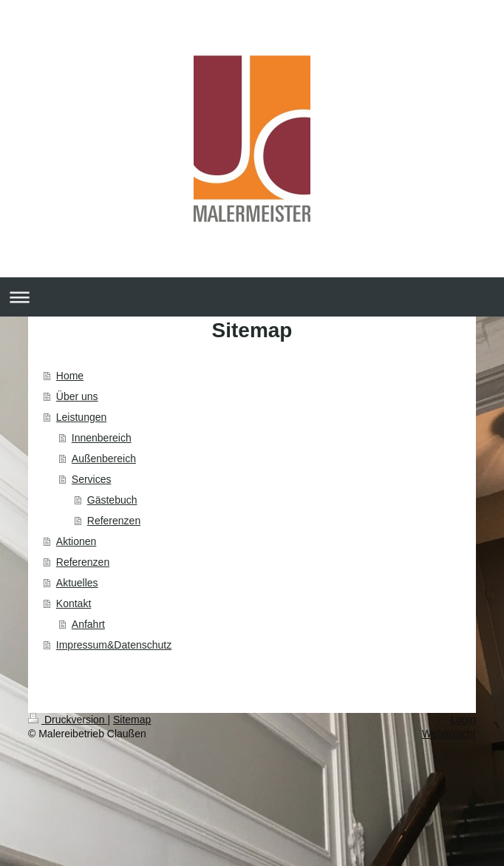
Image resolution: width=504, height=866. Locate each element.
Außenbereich (104, 459)
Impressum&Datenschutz (114, 645)
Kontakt (74, 603)
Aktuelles (77, 583)
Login (463, 720)
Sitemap (132, 720)
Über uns (77, 396)
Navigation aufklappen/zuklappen (252, 297)
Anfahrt (88, 624)
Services (92, 479)
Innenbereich (102, 438)
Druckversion (68, 720)
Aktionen (76, 541)
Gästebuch (112, 500)
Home (70, 376)
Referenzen (114, 521)
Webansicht (449, 734)
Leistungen (82, 417)
